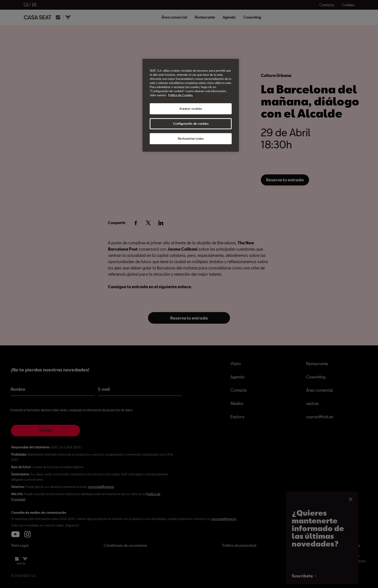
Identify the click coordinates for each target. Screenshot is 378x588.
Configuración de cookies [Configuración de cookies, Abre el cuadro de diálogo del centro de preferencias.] (191, 124)
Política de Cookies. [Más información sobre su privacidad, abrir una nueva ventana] (181, 95)
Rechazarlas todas (191, 139)
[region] (191, 105)
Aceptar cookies (191, 109)
